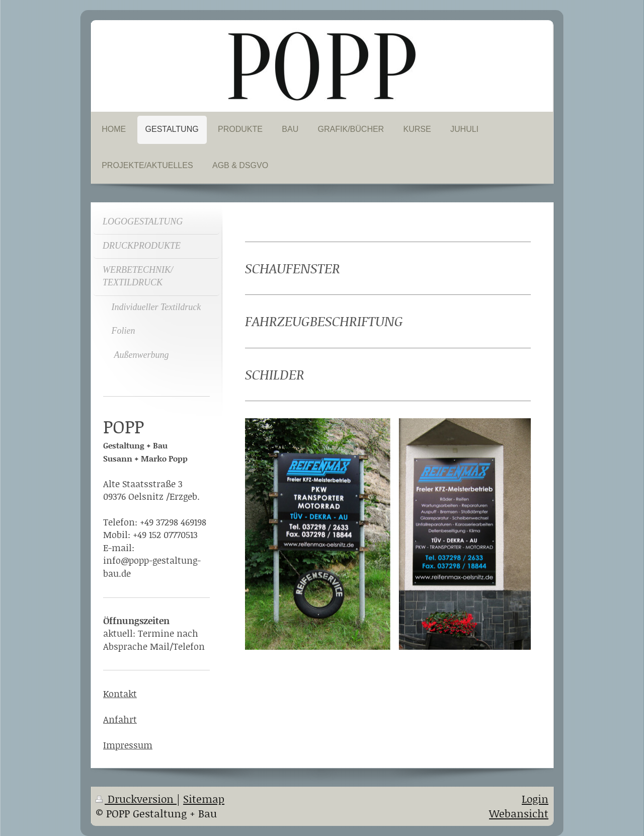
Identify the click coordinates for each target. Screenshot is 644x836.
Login (535, 799)
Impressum (128, 745)
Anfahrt (120, 719)
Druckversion (136, 799)
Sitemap (204, 799)
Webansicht (519, 813)
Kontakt (120, 694)
